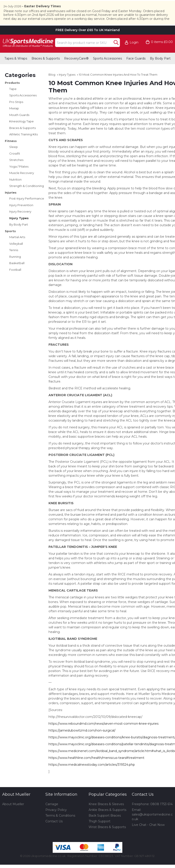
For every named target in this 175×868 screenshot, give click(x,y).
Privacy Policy (56, 819)
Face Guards (136, 68)
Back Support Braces (105, 825)
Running (15, 266)
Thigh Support (100, 831)
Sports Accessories (107, 68)
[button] (134, 52)
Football (15, 279)
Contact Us (54, 831)
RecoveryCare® (76, 68)
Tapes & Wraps (16, 68)
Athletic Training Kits (23, 144)
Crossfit (15, 163)
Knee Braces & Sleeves (106, 814)
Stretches (16, 170)
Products (12, 92)
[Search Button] (116, 52)
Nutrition (15, 189)
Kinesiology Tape (21, 131)
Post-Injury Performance (27, 208)
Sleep (14, 157)
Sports (10, 241)
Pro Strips (16, 111)
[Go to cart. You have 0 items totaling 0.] (159, 52)
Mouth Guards (19, 124)
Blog (52, 84)
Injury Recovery (20, 221)
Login (134, 52)
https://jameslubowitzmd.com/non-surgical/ (82, 740)
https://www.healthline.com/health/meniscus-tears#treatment (96, 767)
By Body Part (160, 68)
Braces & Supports (46, 68)
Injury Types (19, 228)
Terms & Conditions (60, 825)
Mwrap (14, 118)
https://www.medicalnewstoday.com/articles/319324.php (92, 774)
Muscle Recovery (22, 183)
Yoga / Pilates (19, 176)
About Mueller (13, 814)
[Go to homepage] (28, 52)
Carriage (52, 814)
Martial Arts (17, 247)
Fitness (11, 150)
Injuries (11, 202)
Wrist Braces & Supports (107, 837)
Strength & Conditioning (27, 196)
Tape (13, 98)
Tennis (14, 260)
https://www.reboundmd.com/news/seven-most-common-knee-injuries (103, 733)
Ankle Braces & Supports (107, 819)
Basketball (17, 273)
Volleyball (16, 253)
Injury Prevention (21, 215)
